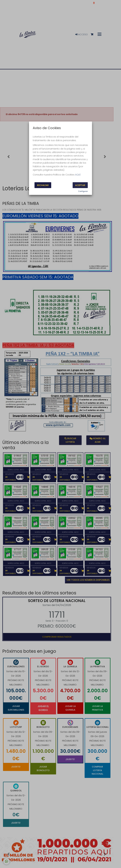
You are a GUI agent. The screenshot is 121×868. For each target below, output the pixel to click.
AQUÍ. (78, 175)
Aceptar (80, 185)
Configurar (83, 191)
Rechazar (43, 185)
